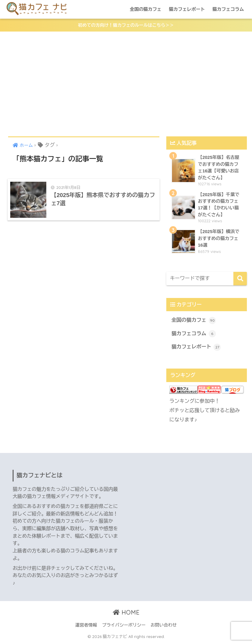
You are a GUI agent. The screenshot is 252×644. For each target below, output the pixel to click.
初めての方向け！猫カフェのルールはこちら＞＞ (126, 25)
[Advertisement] (126, 84)
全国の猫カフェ (146, 9)
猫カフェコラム (228, 9)
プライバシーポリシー (124, 626)
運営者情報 (86, 626)
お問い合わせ (164, 626)
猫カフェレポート (187, 9)
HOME (126, 614)
